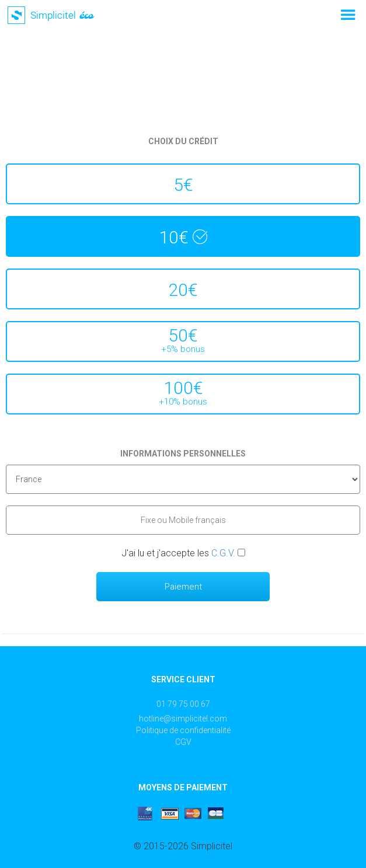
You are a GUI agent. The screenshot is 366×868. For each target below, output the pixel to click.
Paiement (183, 587)
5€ (183, 185)
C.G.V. (223, 553)
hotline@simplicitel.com (183, 719)
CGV (183, 742)
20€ (183, 290)
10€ (183, 237)
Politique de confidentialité (183, 730)
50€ (183, 340)
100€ (183, 392)
